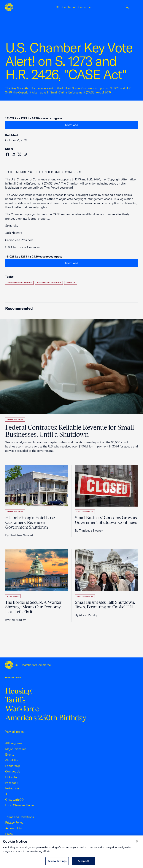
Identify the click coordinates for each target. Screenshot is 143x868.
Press (9, 834)
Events (10, 754)
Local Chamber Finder (20, 805)
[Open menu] (136, 7)
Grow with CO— (16, 800)
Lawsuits (71, 283)
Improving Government (19, 283)
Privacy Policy (14, 822)
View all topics (15, 732)
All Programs (14, 743)
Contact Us (13, 771)
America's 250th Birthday (46, 718)
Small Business (15, 420)
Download (72, 125)
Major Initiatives (16, 749)
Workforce (13, 596)
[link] (127, 7)
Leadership (13, 766)
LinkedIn (11, 777)
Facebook (12, 783)
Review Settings (57, 861)
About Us (11, 760)
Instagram (12, 788)
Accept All (84, 861)
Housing (18, 691)
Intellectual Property (49, 283)
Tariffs (15, 700)
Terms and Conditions (19, 817)
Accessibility (13, 828)
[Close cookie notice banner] (137, 841)
